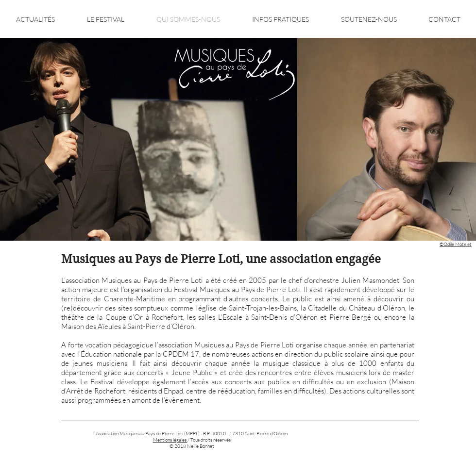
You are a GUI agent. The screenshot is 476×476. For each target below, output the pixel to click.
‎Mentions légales (170, 440)
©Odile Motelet (456, 244)
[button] (106, 19)
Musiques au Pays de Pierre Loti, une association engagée (221, 259)
